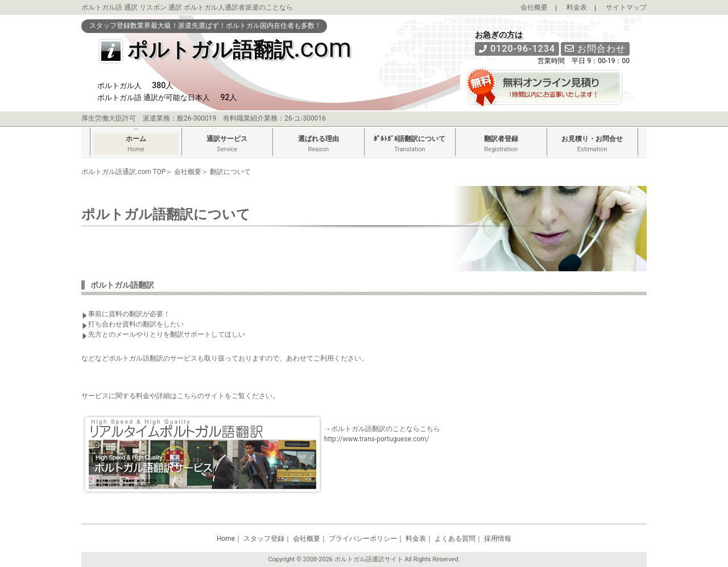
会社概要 (534, 7)
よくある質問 (455, 539)
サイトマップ (626, 7)
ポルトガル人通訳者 (214, 7)
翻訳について (230, 172)
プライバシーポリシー (363, 539)
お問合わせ (595, 49)
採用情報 (498, 539)
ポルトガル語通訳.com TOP (123, 172)
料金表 (577, 7)
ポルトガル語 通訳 (109, 7)
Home (226, 539)
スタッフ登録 (264, 539)
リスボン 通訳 (161, 7)
